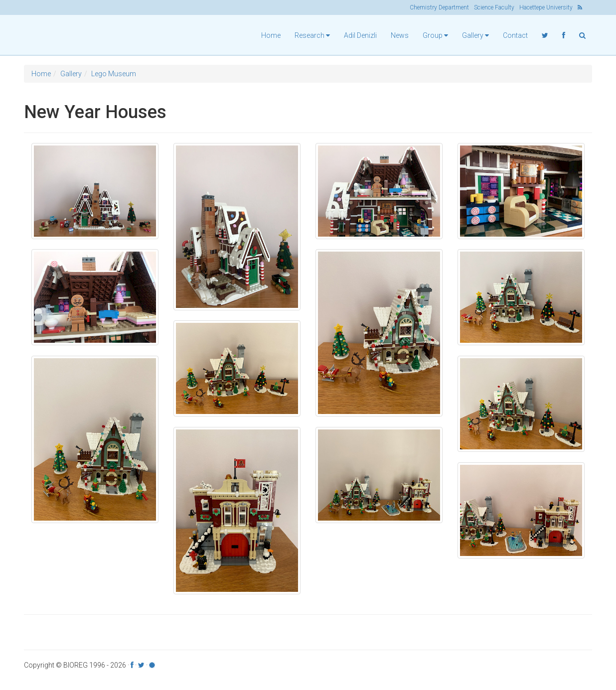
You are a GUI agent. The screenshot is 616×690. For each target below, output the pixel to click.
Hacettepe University (546, 7)
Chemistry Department (439, 7)
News (400, 35)
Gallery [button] (475, 35)
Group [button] (435, 35)
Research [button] (312, 35)
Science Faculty (494, 7)
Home (271, 35)
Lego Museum (114, 74)
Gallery (71, 74)
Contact (515, 35)
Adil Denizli (360, 35)
